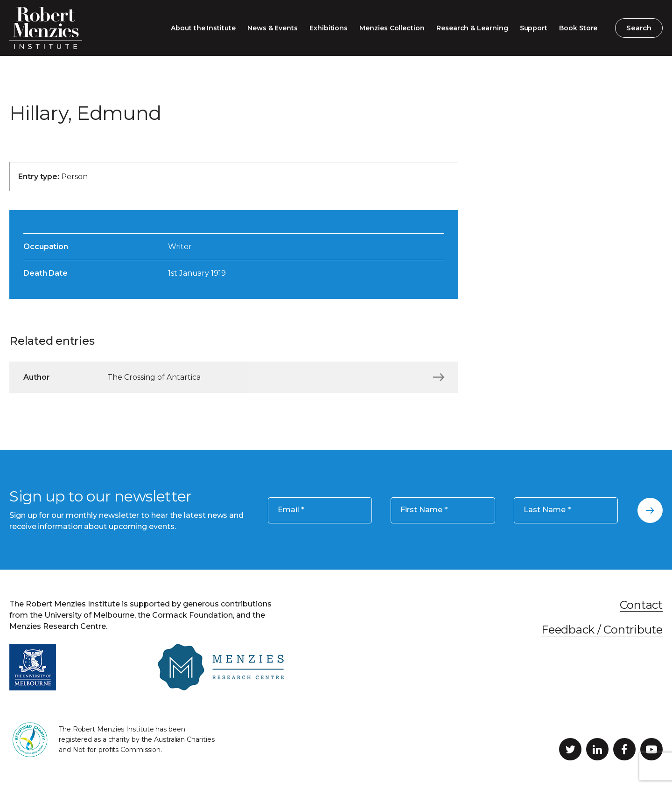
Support (534, 28)
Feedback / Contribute (602, 630)
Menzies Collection (392, 28)
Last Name (547, 510)
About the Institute (203, 28)
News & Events (273, 28)
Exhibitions (329, 28)
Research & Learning (472, 28)
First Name (424, 510)
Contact (641, 605)
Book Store (578, 28)
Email (291, 510)
